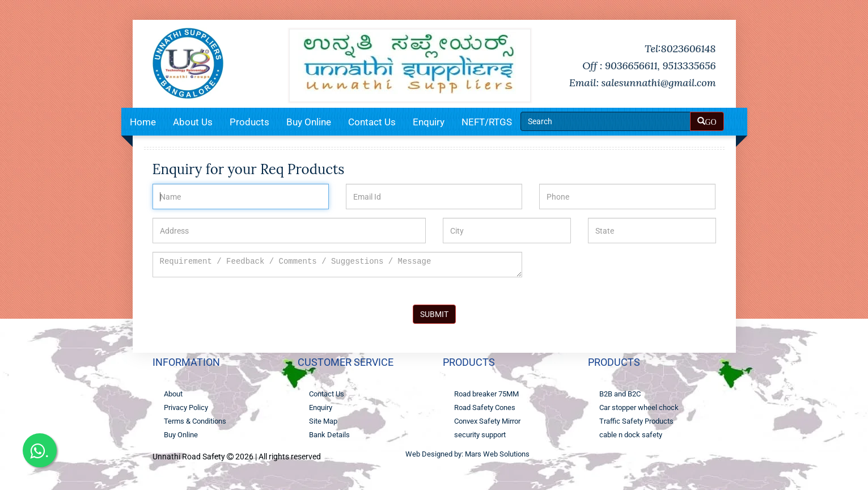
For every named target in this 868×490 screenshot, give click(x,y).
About (173, 394)
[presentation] (625, 274)
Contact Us (372, 122)
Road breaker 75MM (486, 394)
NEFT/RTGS (487, 122)
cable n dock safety (631, 435)
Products (249, 122)
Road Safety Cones (485, 407)
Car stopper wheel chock (639, 407)
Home (143, 122)
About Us (193, 122)
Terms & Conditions (195, 421)
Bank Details (329, 435)
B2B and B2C (620, 394)
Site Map (323, 421)
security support (480, 435)
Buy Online (309, 122)
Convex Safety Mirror (487, 421)
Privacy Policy (186, 407)
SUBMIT (434, 314)
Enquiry (429, 122)
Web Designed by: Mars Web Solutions (467, 454)
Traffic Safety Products (636, 421)
